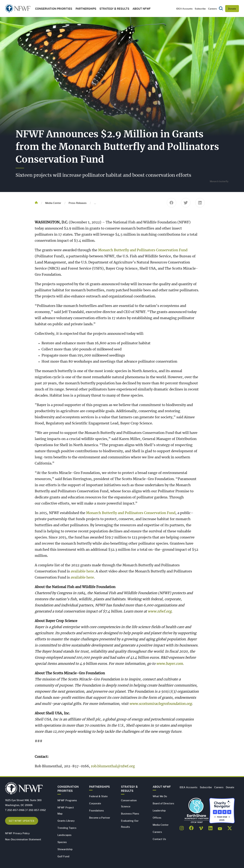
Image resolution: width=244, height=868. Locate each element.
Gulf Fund (63, 856)
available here (82, 571)
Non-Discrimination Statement (23, 839)
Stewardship (65, 849)
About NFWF (162, 787)
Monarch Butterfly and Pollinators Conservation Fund (143, 250)
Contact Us (159, 839)
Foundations (96, 810)
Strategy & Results (114, 9)
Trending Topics (67, 828)
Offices (157, 818)
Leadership (159, 810)
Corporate (95, 803)
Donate (232, 9)
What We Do (160, 796)
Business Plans (130, 814)
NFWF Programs (67, 800)
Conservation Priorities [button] (54, 9)
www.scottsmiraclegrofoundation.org (161, 704)
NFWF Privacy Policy (17, 833)
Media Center (53, 203)
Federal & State (98, 796)
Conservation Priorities (68, 789)
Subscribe (200, 9)
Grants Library (66, 821)
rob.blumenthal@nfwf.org (113, 766)
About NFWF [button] (142, 9)
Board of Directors (163, 803)
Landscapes (64, 835)
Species (62, 842)
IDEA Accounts (184, 9)
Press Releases (78, 203)
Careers (212, 9)
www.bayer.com (170, 664)
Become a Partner (100, 818)
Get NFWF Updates (22, 821)
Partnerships (86, 9)
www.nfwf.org (160, 611)
